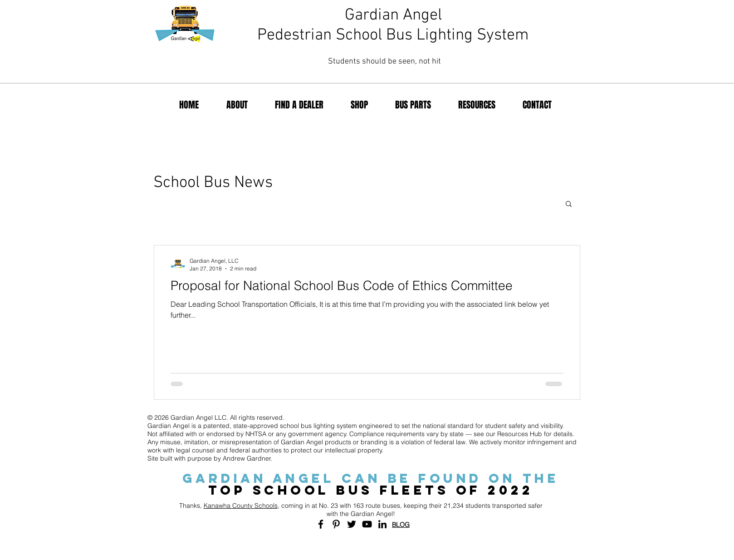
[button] (569, 204)
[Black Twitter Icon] (352, 524)
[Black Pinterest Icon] (336, 524)
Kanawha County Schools (241, 506)
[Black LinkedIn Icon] (382, 524)
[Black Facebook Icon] (321, 524)
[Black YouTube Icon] (367, 524)
